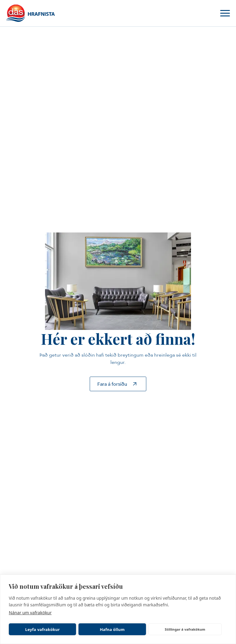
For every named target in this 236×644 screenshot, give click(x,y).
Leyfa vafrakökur (43, 629)
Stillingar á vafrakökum (185, 629)
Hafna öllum (112, 629)
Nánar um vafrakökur (30, 613)
